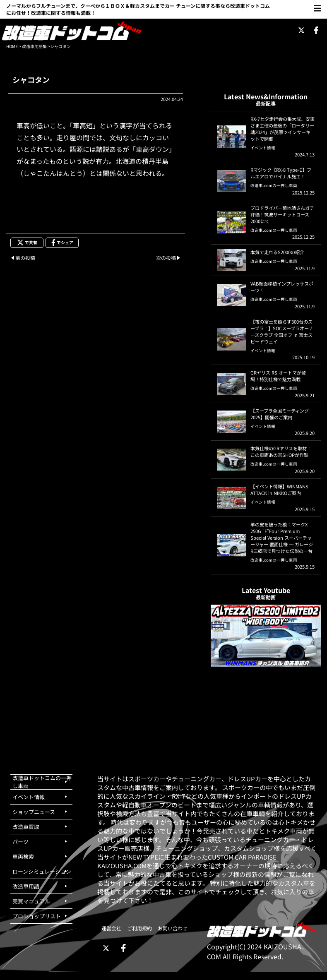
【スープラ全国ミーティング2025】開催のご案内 (280, 414)
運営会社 (111, 928)
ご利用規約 (139, 928)
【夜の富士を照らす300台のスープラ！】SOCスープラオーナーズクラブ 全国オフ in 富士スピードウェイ (282, 331)
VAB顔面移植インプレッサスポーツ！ (282, 287)
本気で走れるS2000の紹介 (277, 252)
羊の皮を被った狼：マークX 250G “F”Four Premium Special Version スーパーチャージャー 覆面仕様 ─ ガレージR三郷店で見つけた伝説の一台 (282, 538)
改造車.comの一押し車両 (274, 185)
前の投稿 (25, 258)
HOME (12, 46)
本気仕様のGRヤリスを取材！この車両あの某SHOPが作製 (281, 452)
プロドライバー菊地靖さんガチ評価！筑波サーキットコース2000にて (282, 214)
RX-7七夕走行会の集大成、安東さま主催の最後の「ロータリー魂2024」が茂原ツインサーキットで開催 (283, 129)
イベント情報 (263, 148)
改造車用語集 (34, 46)
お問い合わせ (173, 928)
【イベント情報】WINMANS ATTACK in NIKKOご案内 (279, 490)
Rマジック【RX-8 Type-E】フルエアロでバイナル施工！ (281, 173)
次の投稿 (166, 258)
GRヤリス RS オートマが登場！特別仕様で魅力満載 (278, 376)
